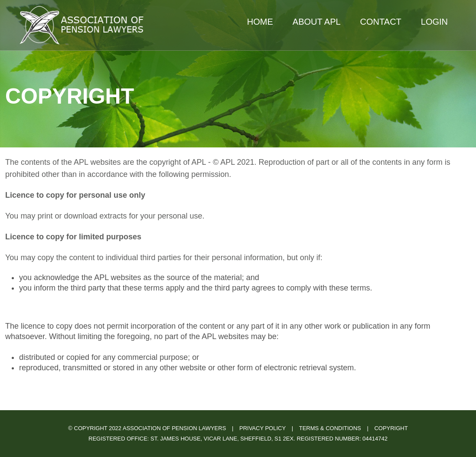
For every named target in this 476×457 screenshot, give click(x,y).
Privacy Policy (262, 428)
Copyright (391, 428)
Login (434, 22)
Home (260, 22)
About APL (317, 22)
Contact (381, 22)
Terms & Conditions (330, 428)
